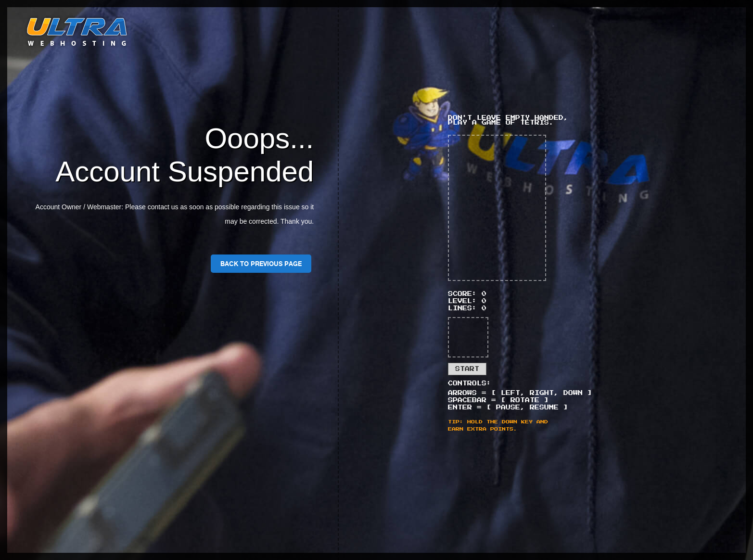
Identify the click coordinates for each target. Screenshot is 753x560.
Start (467, 369)
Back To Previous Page (261, 264)
